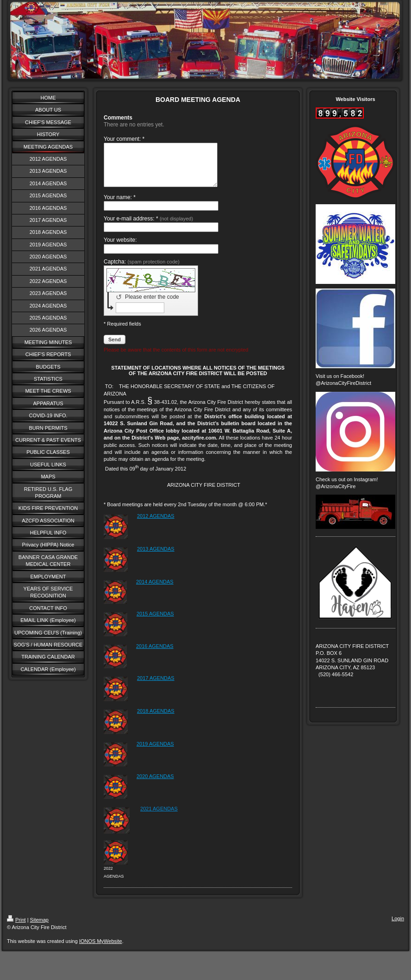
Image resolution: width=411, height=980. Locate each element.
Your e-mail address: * (148, 227)
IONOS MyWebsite (101, 949)
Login (398, 927)
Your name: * (120, 206)
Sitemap (39, 928)
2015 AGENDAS (155, 622)
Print (16, 928)
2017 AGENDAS (156, 686)
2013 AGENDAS (156, 557)
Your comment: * (124, 139)
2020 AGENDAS (155, 785)
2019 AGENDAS (155, 752)
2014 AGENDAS (155, 590)
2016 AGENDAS (155, 654)
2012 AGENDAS (156, 524)
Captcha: (142, 270)
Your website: (120, 248)
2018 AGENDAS (156, 719)
